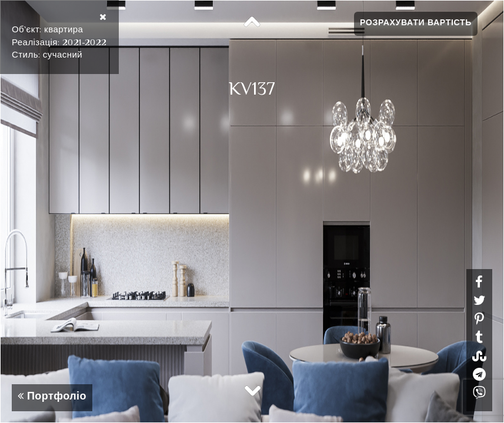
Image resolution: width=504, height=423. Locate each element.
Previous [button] (252, 22)
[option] (252, 211)
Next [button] (252, 390)
